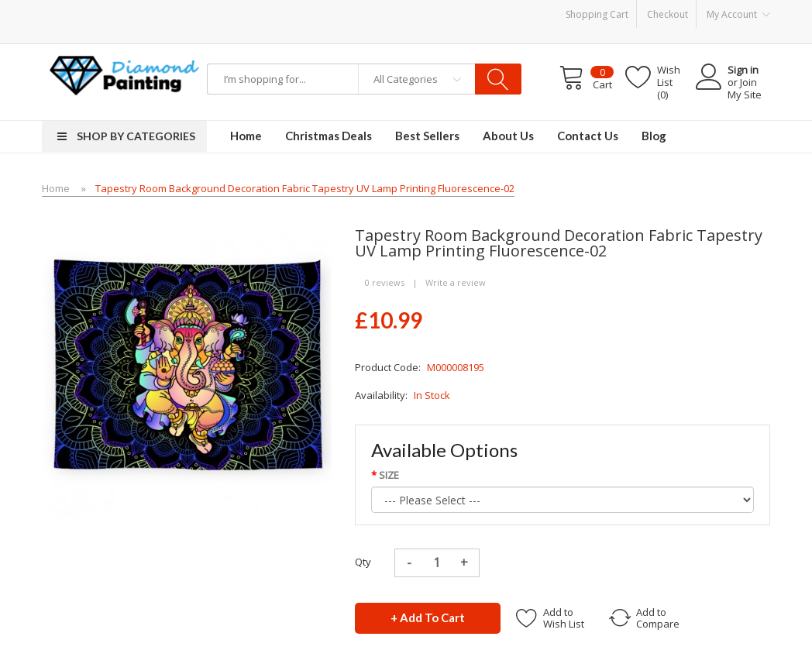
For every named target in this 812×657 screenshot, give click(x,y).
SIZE (389, 475)
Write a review (456, 282)
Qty (363, 562)
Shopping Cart (597, 14)
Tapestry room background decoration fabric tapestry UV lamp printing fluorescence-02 (305, 188)
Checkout (667, 14)
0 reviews (385, 282)
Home (56, 188)
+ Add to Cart (428, 617)
